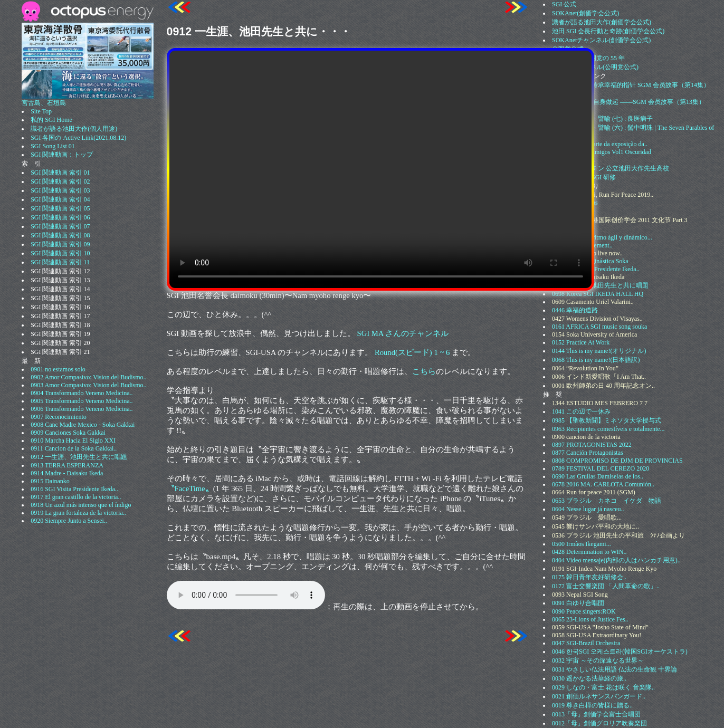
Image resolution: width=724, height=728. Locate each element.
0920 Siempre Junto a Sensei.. (69, 521)
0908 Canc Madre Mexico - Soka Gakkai (83, 425)
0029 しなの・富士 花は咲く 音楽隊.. (603, 687)
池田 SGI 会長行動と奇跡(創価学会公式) (608, 31)
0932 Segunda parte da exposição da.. (600, 144)
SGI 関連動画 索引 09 (60, 244)
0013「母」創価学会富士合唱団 (596, 714)
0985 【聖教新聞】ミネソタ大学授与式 (607, 420)
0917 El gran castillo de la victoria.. (76, 497)
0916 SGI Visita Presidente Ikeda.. (74, 489)
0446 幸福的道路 (575, 310)
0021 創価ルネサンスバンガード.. (599, 696)
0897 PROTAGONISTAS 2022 (592, 445)
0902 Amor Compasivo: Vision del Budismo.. (88, 377)
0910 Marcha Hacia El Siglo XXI (73, 440)
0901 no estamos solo (58, 369)
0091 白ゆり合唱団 (578, 603)
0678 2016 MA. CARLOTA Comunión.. (603, 484)
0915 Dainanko (50, 481)
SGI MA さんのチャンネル (403, 333)
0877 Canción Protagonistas (588, 453)
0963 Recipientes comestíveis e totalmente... (608, 429)
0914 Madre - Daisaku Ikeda (67, 473)
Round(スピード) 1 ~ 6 (412, 352)
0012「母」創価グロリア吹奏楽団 (599, 723)
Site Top (41, 111)
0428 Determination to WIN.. (589, 552)
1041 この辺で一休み (581, 411)
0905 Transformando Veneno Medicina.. (82, 401)
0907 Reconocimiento (59, 417)
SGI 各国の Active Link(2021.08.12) (78, 138)
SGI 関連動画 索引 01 (60, 173)
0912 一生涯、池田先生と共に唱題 (79, 457)
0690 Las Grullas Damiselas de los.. (598, 476)
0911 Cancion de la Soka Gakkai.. (74, 448)
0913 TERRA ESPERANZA (67, 465)
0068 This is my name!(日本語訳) (596, 360)
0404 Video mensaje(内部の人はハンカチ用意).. (616, 560)
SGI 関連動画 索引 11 (60, 262)
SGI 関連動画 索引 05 (60, 208)
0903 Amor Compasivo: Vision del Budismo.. (88, 385)
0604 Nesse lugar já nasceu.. (588, 509)
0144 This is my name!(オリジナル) (599, 351)
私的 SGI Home (51, 120)
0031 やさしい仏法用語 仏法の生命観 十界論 (615, 669)
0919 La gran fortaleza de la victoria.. (78, 513)
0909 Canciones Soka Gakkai (68, 433)
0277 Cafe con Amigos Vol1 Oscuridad (602, 152)
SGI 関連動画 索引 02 (60, 181)
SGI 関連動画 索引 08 (60, 235)
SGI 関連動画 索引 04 (60, 199)
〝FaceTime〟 (190, 488)
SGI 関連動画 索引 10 (60, 253)
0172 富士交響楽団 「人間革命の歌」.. (606, 586)
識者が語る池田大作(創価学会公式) (602, 22)
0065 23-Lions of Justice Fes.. (590, 619)
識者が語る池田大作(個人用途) (74, 129)
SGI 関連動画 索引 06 (60, 217)
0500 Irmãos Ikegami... (582, 544)
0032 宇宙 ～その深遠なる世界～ (598, 660)
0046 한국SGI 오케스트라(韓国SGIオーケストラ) (620, 652)
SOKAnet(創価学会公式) (585, 13)
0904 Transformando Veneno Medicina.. (82, 393)
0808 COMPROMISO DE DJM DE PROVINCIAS (617, 461)
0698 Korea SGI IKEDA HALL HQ (598, 294)
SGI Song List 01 (53, 146)
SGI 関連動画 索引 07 (60, 226)
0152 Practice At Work (581, 342)
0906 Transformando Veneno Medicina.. (82, 409)
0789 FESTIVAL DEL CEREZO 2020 (601, 468)
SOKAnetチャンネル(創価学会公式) (601, 40)
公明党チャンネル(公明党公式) (595, 67)
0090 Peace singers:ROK (584, 611)
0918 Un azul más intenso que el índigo (81, 505)
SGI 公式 (564, 4)
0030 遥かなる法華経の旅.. (589, 678)
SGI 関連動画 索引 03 (60, 190)
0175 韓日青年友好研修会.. (589, 577)
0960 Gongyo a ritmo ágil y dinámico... (602, 237)
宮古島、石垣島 (88, 100)
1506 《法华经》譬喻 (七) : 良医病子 (602, 119)
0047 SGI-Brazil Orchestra (586, 643)
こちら (424, 371)
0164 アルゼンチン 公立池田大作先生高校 (611, 168)
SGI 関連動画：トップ (62, 155)
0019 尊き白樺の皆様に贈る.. (592, 705)
